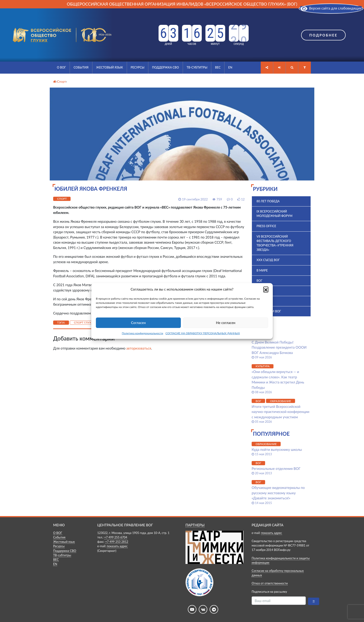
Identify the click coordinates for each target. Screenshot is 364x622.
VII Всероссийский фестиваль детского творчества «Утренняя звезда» (275, 243)
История (264, 301)
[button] (266, 289)
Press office (266, 226)
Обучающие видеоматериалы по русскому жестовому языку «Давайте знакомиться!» (278, 493)
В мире (262, 270)
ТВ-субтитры (197, 67)
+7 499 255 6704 (116, 537)
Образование (281, 401)
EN (230, 67)
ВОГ (259, 281)
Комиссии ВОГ (269, 311)
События (81, 67)
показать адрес (117, 546)
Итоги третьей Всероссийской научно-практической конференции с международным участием (280, 412)
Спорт (62, 199)
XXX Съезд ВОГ (268, 260)
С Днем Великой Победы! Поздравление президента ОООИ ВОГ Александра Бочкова (279, 347)
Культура (263, 366)
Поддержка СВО (166, 67)
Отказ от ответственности (270, 583)
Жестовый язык (110, 67)
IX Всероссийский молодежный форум (275, 214)
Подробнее (323, 35)
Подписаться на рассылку (269, 592)
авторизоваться (139, 348)
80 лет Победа (268, 201)
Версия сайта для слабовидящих (331, 8)
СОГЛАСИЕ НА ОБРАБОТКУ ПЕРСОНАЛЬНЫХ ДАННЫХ (203, 333)
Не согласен (226, 323)
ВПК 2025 (263, 291)
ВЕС (218, 67)
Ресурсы (138, 67)
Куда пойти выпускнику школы (277, 449)
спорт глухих (84, 322)
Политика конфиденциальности (143, 333)
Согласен (138, 323)
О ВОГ (61, 67)
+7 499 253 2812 (117, 542)
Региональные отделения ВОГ (276, 468)
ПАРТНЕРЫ (195, 525)
